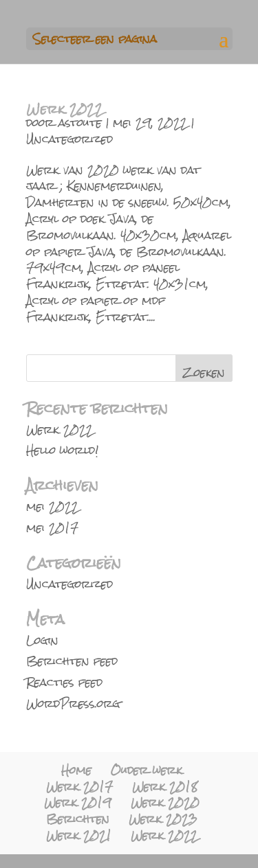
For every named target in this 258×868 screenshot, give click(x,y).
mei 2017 (52, 528)
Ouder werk (147, 770)
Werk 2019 (78, 802)
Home (76, 770)
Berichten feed (72, 661)
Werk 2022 (65, 109)
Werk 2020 (165, 802)
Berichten (78, 819)
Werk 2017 (79, 787)
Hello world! (62, 450)
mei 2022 (52, 506)
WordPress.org (73, 704)
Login (42, 640)
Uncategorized (69, 139)
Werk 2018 (165, 787)
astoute (80, 123)
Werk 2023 (163, 819)
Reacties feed (64, 682)
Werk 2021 (79, 835)
